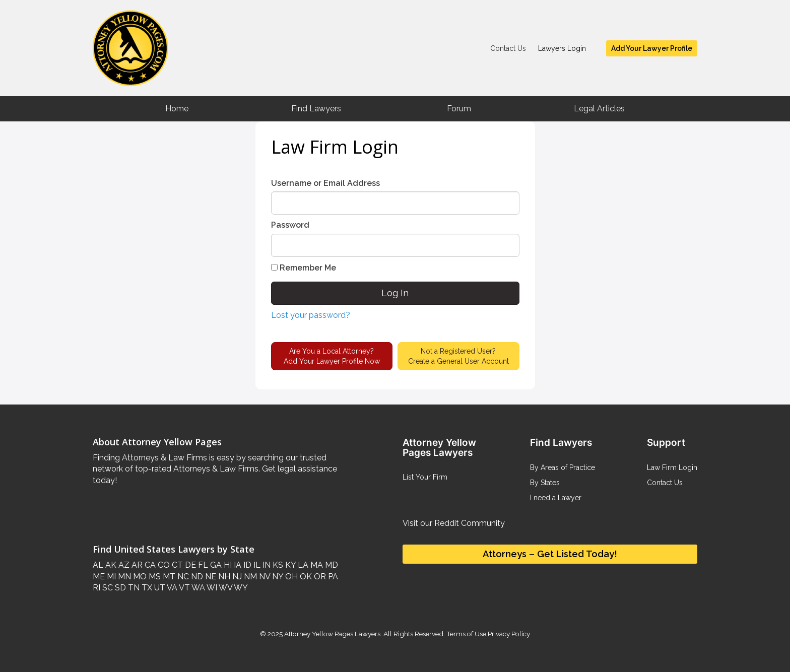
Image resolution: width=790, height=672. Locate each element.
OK (305, 577)
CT (176, 565)
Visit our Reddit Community (454, 523)
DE (189, 565)
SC (107, 588)
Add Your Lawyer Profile (652, 48)
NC (182, 577)
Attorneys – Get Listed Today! (550, 554)
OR (319, 577)
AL (98, 565)
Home (177, 109)
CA (149, 565)
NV (264, 577)
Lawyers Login (562, 48)
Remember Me (304, 268)
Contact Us (508, 48)
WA (197, 588)
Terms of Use (466, 634)
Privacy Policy (508, 634)
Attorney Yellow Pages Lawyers (332, 634)
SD (119, 588)
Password (290, 225)
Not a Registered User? (458, 357)
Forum (459, 109)
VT (184, 588)
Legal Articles (599, 109)
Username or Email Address (325, 183)
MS (154, 577)
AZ (123, 565)
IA (237, 565)
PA (332, 577)
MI (110, 577)
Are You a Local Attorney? (332, 357)
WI (211, 588)
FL (202, 565)
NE (210, 577)
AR (136, 565)
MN (123, 577)
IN (266, 565)
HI (227, 565)
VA (171, 588)
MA (316, 565)
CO (163, 565)
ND (196, 577)
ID (246, 565)
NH (223, 577)
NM (249, 577)
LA (302, 565)
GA (215, 565)
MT (168, 577)
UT (159, 588)
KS (277, 565)
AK (110, 565)
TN (133, 588)
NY (277, 577)
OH (290, 577)
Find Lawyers (316, 109)
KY (289, 565)
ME (99, 577)
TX (146, 588)
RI (96, 588)
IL (256, 565)
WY (240, 588)
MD (331, 565)
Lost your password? (311, 315)
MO (139, 577)
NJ (236, 577)
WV (225, 588)
